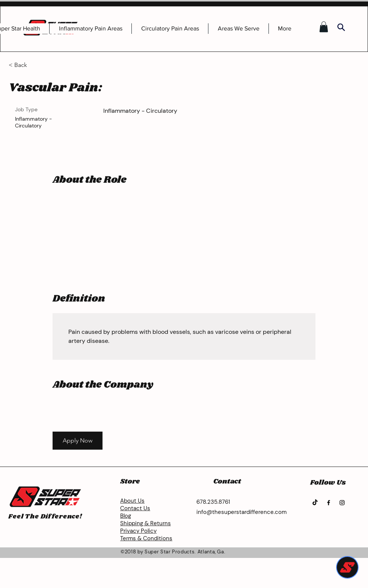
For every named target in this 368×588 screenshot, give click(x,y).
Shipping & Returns (146, 523)
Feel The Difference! (45, 517)
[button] (324, 27)
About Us (132, 501)
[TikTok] (315, 503)
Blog (126, 516)
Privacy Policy (138, 531)
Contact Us (135, 508)
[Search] (341, 27)
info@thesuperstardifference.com (241, 512)
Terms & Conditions (146, 538)
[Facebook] (329, 503)
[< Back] (35, 65)
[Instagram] (342, 503)
